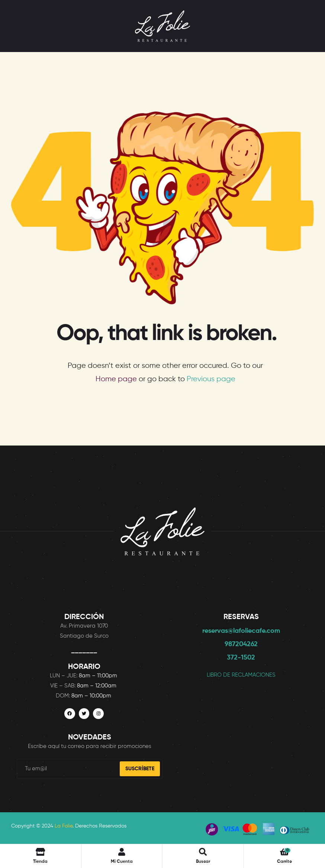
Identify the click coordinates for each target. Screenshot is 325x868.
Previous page (211, 379)
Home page (116, 379)
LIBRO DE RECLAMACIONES (241, 675)
